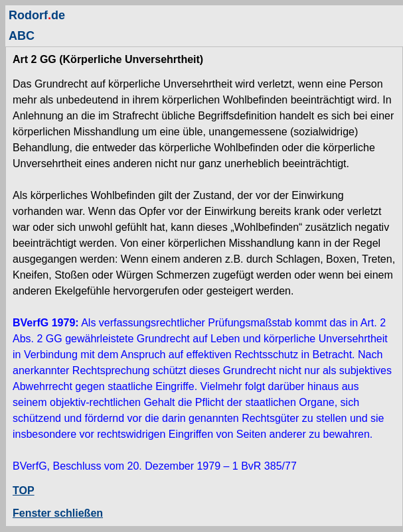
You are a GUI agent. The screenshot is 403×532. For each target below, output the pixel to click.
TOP (24, 491)
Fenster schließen (58, 513)
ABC (22, 36)
